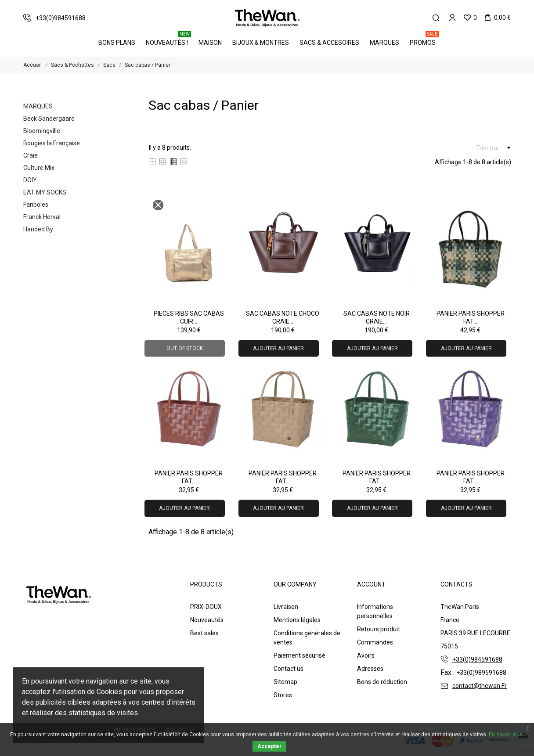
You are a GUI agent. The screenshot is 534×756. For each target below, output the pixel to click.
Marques (384, 43)
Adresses (370, 669)
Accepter (269, 746)
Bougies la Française (52, 143)
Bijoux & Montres (261, 43)
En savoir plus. (506, 734)
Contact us (289, 669)
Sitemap (285, 682)
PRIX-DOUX (206, 607)
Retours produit (379, 629)
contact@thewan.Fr (480, 686)
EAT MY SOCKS (45, 192)
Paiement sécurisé (299, 655)
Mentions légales (297, 620)
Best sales (204, 633)
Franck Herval (42, 217)
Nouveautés (207, 620)
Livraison (286, 607)
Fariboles (36, 205)
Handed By (38, 229)
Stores (283, 695)
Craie (31, 155)
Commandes (375, 642)
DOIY (30, 180)
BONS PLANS (117, 43)
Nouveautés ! (168, 40)
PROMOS (424, 40)
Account (371, 584)
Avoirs (366, 655)
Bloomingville (42, 131)
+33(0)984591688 (477, 659)
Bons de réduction (382, 682)
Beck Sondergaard (49, 119)
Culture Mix (39, 168)
